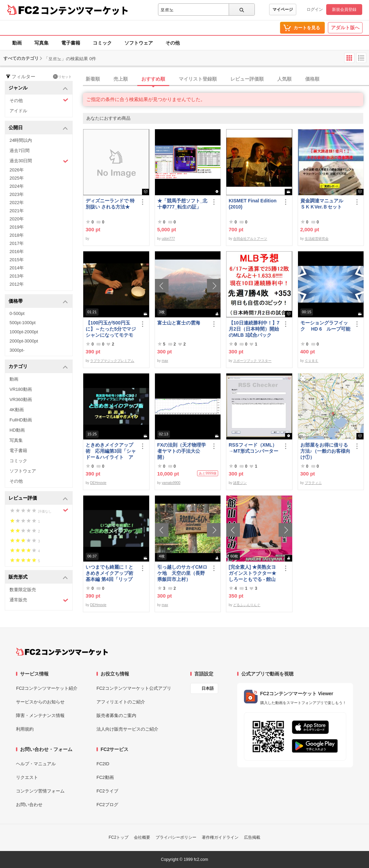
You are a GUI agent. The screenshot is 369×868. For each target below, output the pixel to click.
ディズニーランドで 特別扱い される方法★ (110, 204)
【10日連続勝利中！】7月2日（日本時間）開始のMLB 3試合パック (254, 329)
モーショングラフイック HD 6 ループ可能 (326, 326)
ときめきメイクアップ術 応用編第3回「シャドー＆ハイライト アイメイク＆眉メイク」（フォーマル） (111, 451)
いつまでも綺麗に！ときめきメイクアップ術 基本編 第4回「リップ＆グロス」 (111, 573)
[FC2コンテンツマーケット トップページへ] (62, 652)
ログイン (315, 10)
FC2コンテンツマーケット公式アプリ (134, 688)
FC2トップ (119, 837)
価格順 (312, 79)
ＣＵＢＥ (312, 361)
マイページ (283, 10)
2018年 (17, 235)
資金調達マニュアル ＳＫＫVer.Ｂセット (324, 204)
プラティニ (313, 483)
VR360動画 (21, 399)
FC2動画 (105, 777)
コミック (102, 43)
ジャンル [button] (38, 88)
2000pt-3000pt (24, 341)
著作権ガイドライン (220, 837)
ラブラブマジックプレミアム (112, 361)
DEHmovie (98, 483)
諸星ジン (240, 483)
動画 (17, 43)
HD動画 (17, 430)
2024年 (17, 186)
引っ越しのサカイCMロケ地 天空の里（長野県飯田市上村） (182, 573)
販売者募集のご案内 (116, 715)
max (165, 361)
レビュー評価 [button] (38, 498)
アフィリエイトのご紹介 (121, 702)
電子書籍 (71, 43)
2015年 (17, 260)
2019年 (17, 227)
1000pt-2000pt (24, 332)
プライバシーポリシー (176, 837)
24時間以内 (21, 140)
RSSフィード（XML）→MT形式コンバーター (253, 448)
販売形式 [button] (38, 577)
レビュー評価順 (247, 79)
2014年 (17, 268)
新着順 (93, 79)
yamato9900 (171, 483)
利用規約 (25, 729)
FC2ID (103, 764)
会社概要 (142, 837)
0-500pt (17, 313)
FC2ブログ (107, 805)
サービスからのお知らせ (40, 702)
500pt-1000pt (23, 323)
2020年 (17, 219)
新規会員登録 (344, 10)
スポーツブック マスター (252, 361)
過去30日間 (39, 161)
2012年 (17, 284)
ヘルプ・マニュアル (36, 764)
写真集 (41, 43)
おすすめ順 (153, 79)
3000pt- (17, 350)
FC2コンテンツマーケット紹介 (47, 688)
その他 (173, 43)
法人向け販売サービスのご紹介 (127, 729)
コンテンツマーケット (85, 10)
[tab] (226, 79)
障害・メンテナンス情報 (40, 715)
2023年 (17, 194)
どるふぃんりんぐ (247, 605)
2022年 (17, 203)
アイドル (18, 111)
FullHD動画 (21, 420)
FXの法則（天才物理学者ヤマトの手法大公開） (182, 451)
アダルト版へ (345, 28)
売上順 (121, 79)
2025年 (17, 178)
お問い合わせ (29, 805)
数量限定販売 (23, 590)
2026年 (17, 170)
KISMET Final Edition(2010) (253, 204)
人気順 (284, 79)
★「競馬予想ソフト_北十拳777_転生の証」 (182, 204)
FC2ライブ (107, 791)
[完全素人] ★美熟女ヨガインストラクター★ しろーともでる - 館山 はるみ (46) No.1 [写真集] (253, 573)
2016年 (17, 252)
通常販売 (39, 600)
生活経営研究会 (317, 239)
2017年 (17, 243)
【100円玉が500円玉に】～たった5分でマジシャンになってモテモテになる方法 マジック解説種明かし (111, 329)
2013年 (17, 276)
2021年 (17, 211)
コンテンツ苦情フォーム (40, 791)
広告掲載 (252, 837)
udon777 (168, 239)
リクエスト (27, 777)
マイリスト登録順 (198, 79)
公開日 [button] (38, 128)
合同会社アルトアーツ (250, 239)
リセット (62, 77)
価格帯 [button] (38, 302)
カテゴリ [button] (38, 367)
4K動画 (17, 410)
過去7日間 (20, 151)
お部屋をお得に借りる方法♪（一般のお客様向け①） (325, 451)
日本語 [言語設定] (208, 688)
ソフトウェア (139, 43)
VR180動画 (21, 389)
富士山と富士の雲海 (179, 323)
